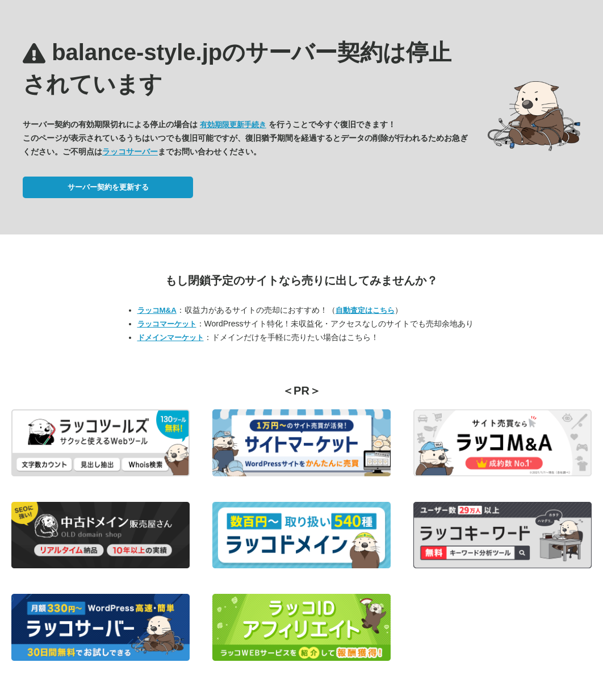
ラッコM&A (157, 310)
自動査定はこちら (365, 310)
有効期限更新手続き (233, 125)
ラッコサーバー (130, 152)
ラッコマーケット (167, 324)
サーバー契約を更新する (108, 187)
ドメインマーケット (171, 338)
